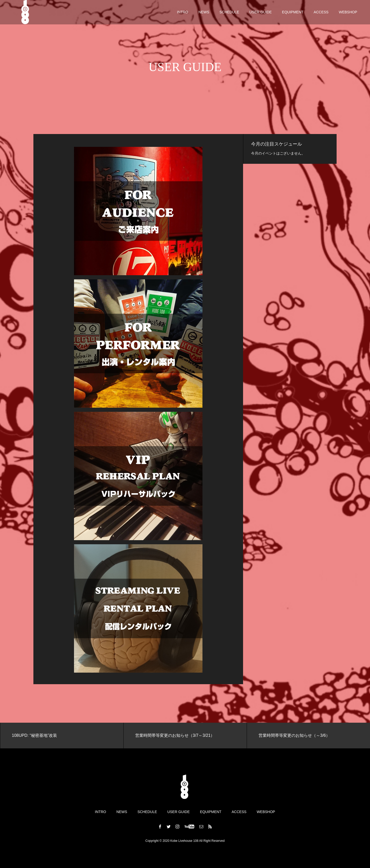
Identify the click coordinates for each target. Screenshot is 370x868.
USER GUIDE (260, 13)
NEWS (204, 13)
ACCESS (321, 13)
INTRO (183, 13)
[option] (62, 736)
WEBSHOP (348, 13)
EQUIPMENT (293, 13)
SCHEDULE (229, 13)
